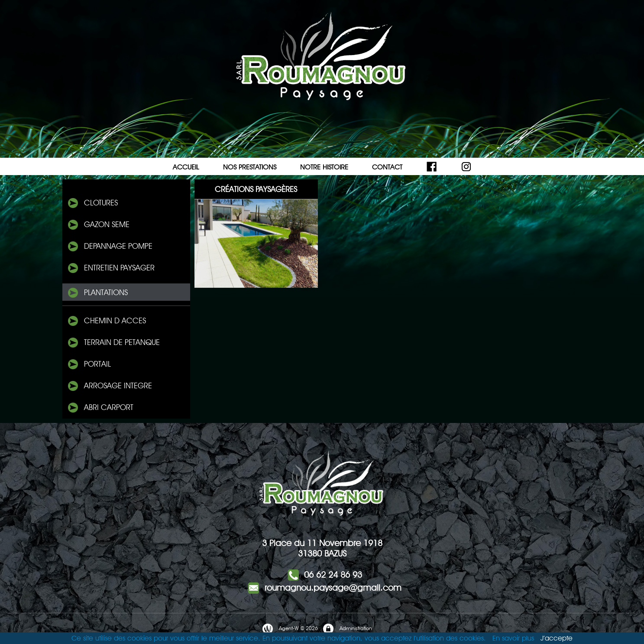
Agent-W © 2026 (290, 629)
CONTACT (387, 167)
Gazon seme (98, 225)
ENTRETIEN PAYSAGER (111, 268)
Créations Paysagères (256, 189)
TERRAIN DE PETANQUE (113, 343)
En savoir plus (513, 638)
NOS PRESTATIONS (250, 167)
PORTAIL (89, 364)
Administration (347, 629)
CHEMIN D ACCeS (106, 321)
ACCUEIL (186, 167)
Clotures (92, 203)
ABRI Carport (100, 408)
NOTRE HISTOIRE (324, 167)
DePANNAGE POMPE (110, 247)
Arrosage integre (109, 386)
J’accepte (557, 638)
